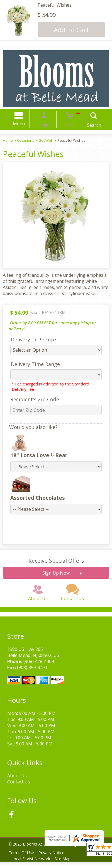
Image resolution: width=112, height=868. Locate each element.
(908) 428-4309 (37, 668)
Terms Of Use (22, 859)
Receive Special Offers (56, 561)
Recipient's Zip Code (31, 399)
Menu (26, 124)
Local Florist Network (32, 865)
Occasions (26, 140)
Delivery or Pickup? (30, 339)
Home (8, 140)
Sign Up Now (56, 573)
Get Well (46, 140)
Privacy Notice (55, 859)
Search (87, 125)
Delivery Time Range (32, 364)
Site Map (66, 865)
